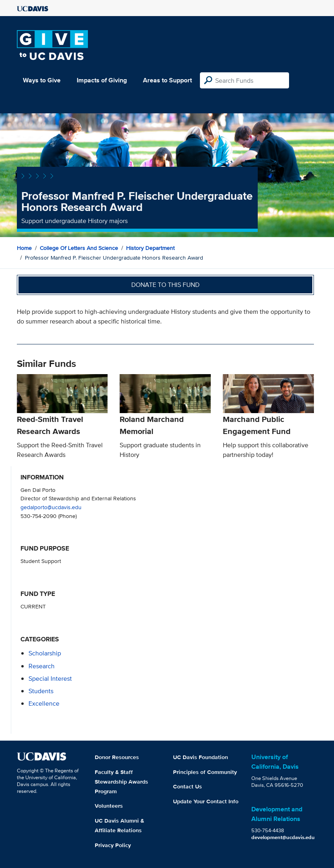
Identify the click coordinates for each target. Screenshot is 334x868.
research (42, 666)
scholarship (45, 653)
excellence (44, 703)
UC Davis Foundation (201, 757)
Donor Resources (117, 757)
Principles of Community (205, 772)
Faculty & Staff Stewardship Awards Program (121, 782)
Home (24, 248)
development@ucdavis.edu (283, 837)
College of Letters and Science (79, 248)
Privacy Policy (113, 845)
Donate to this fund (165, 285)
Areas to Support (167, 80)
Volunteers (109, 806)
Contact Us (187, 786)
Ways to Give (42, 80)
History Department (150, 248)
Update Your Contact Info (206, 801)
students (41, 691)
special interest (50, 679)
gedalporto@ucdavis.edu (51, 507)
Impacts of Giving (102, 80)
